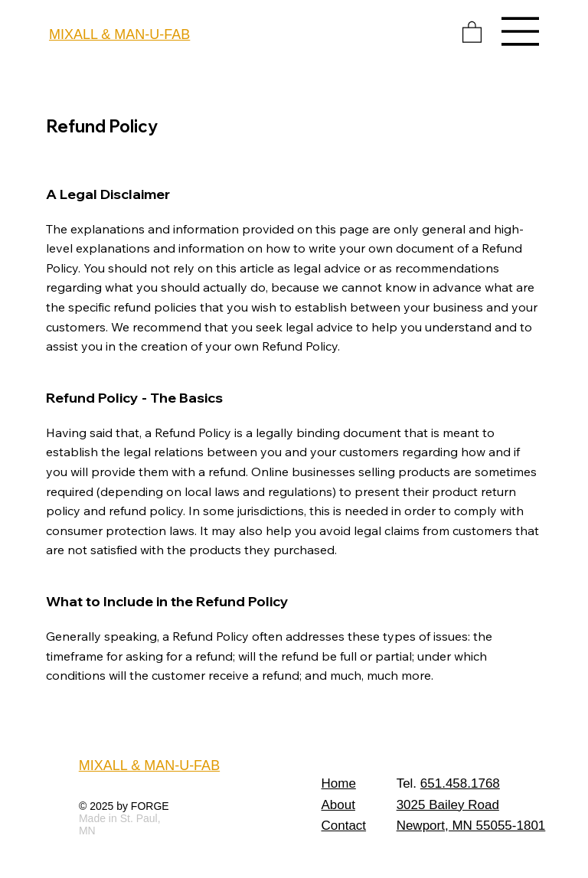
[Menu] (521, 31)
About (338, 805)
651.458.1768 (460, 783)
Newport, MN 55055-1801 (471, 826)
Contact (344, 826)
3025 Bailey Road (448, 805)
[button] (472, 31)
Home (339, 783)
